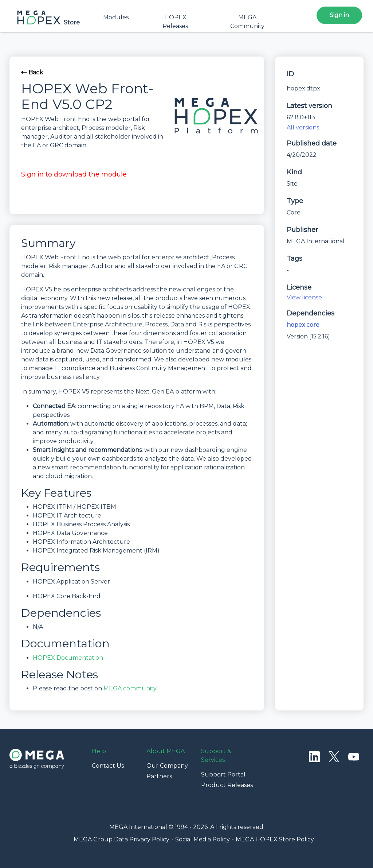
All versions (303, 127)
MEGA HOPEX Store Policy (275, 839)
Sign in (339, 15)
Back (32, 72)
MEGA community (130, 688)
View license (304, 297)
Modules (116, 17)
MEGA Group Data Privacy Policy (121, 839)
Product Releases (227, 785)
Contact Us (108, 766)
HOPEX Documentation (68, 658)
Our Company (167, 766)
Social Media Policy (203, 839)
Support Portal (223, 774)
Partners (159, 776)
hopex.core (303, 325)
